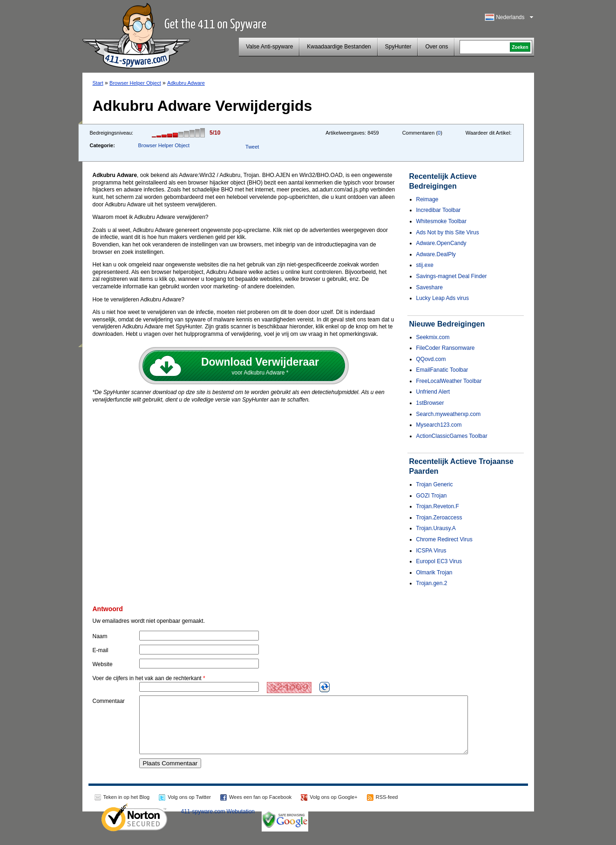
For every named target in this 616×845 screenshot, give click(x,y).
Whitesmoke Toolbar (442, 221)
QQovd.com (431, 359)
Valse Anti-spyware (269, 47)
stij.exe (425, 265)
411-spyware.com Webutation (218, 823)
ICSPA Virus (431, 551)
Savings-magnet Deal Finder (452, 276)
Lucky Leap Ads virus (443, 298)
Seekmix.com (433, 337)
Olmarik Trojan (434, 572)
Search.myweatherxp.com (449, 414)
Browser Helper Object (135, 83)
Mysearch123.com (439, 425)
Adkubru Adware (186, 83)
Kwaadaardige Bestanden (339, 47)
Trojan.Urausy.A (436, 528)
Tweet (252, 147)
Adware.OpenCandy (441, 243)
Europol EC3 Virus (439, 561)
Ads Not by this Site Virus (448, 232)
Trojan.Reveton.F (438, 506)
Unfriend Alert (433, 392)
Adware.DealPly (436, 254)
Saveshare (430, 287)
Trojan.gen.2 (432, 583)
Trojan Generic (435, 484)
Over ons (437, 47)
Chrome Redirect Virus (444, 539)
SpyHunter (398, 47)
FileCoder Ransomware (446, 348)
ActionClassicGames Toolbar (452, 436)
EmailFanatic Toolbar (442, 370)
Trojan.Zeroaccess (439, 518)
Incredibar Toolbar (439, 210)
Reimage (427, 199)
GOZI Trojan (432, 496)
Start (98, 83)
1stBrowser (430, 403)
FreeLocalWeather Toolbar (449, 381)
